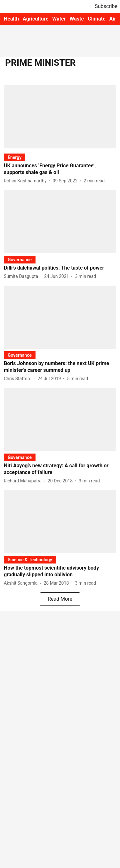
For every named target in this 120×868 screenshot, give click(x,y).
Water (59, 19)
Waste (77, 19)
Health (11, 19)
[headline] (60, 169)
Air (113, 19)
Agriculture (36, 19)
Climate (96, 19)
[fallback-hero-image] (60, 117)
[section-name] (15, 157)
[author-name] (27, 181)
